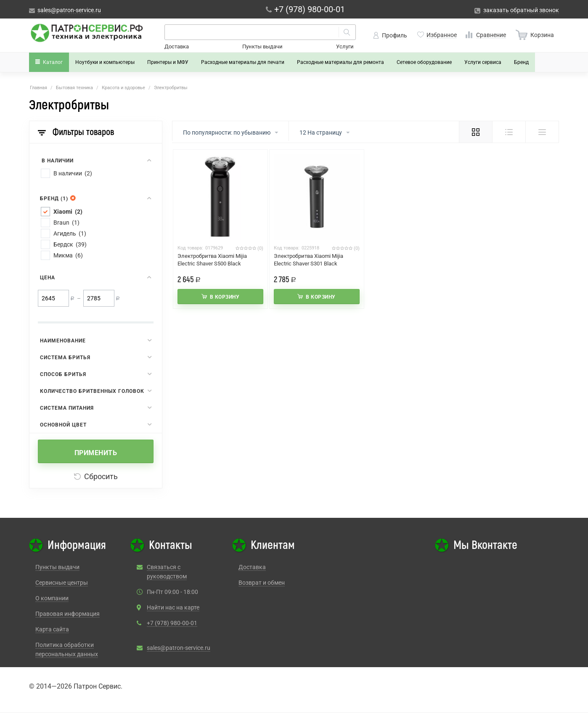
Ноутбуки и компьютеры (105, 62)
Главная (38, 88)
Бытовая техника (74, 88)
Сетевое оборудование (424, 62)
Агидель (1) (70, 233)
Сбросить (96, 476)
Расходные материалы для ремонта (340, 62)
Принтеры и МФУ (168, 62)
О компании (52, 598)
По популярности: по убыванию (230, 133)
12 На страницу (324, 133)
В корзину (225, 297)
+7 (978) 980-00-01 (172, 623)
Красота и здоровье (123, 88)
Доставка (177, 46)
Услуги (345, 46)
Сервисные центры (62, 583)
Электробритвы (171, 88)
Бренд (521, 62)
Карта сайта (52, 629)
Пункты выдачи (262, 46)
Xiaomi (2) (68, 212)
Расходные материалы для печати (243, 62)
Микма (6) (68, 255)
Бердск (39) (70, 244)
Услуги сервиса (483, 62)
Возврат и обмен (262, 583)
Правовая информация (68, 614)
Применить (96, 453)
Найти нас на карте (173, 607)
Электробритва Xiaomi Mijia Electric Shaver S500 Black (212, 260)
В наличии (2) (73, 173)
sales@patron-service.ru (179, 648)
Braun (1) (66, 223)
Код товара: (190, 248)
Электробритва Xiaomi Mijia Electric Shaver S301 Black (309, 260)
